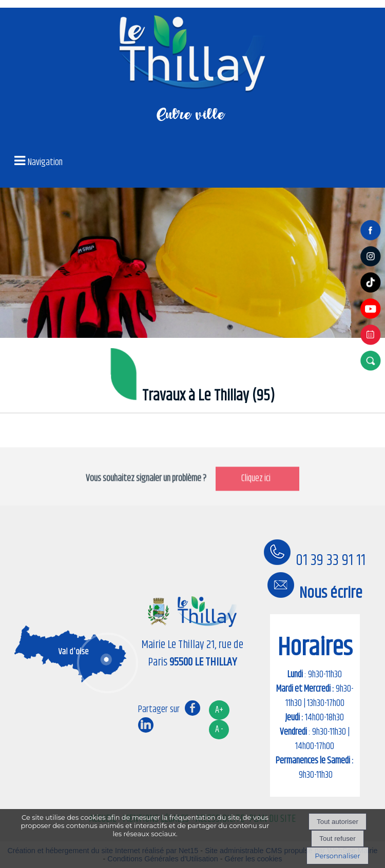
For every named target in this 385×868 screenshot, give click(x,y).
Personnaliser (337, 856)
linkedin (146, 725)
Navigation (45, 163)
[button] (372, 360)
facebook (192, 708)
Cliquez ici (257, 494)
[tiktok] (372, 293)
